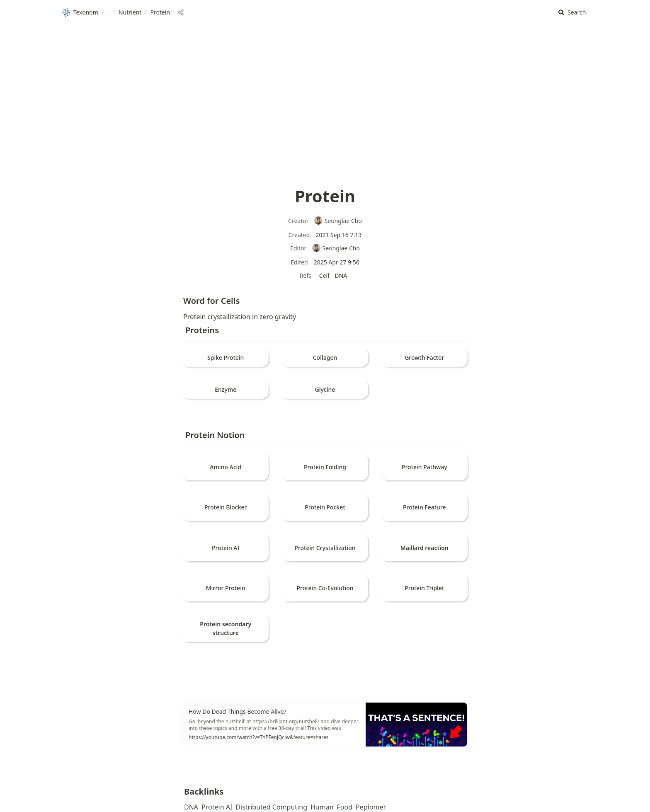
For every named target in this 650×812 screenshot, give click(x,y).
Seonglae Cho (338, 221)
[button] (572, 13)
